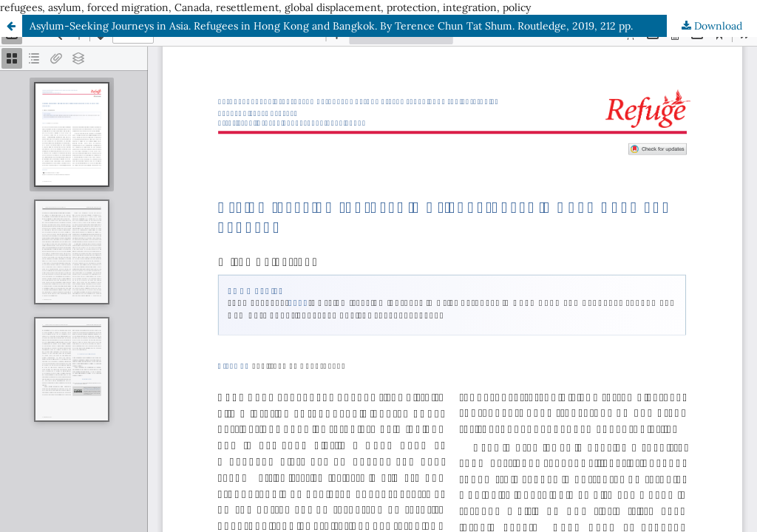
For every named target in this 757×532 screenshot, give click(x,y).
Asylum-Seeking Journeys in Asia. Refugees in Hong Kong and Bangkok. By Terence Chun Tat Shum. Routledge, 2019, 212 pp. (331, 26)
